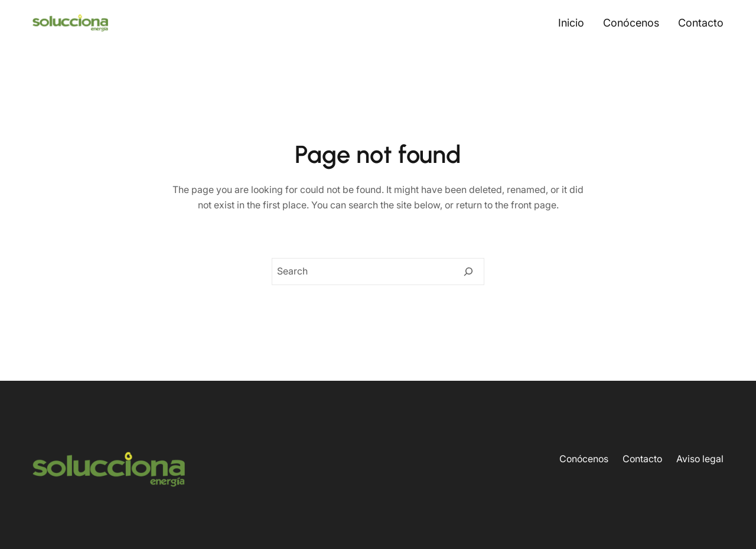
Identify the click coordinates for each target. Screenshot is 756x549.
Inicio (571, 23)
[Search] (468, 272)
